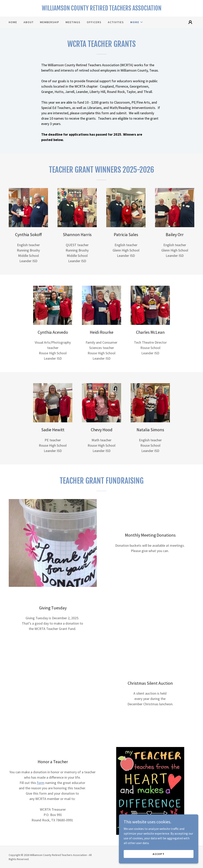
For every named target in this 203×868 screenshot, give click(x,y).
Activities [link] (116, 22)
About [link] (29, 22)
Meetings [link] (73, 22)
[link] (101, 9)
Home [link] (13, 22)
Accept (159, 862)
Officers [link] (94, 22)
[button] (137, 22)
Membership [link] (50, 22)
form (41, 783)
